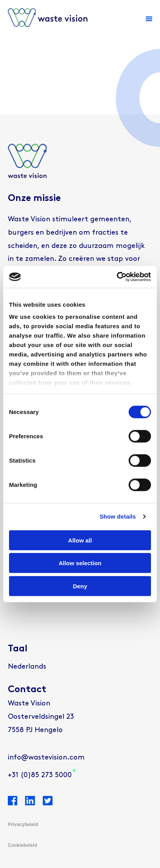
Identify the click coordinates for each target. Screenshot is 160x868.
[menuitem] (27, 667)
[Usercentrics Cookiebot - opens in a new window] (117, 277)
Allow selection (80, 563)
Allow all (80, 540)
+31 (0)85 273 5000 (40, 775)
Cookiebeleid (23, 845)
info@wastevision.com (46, 758)
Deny (80, 586)
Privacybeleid (23, 825)
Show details (118, 516)
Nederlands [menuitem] (27, 667)
